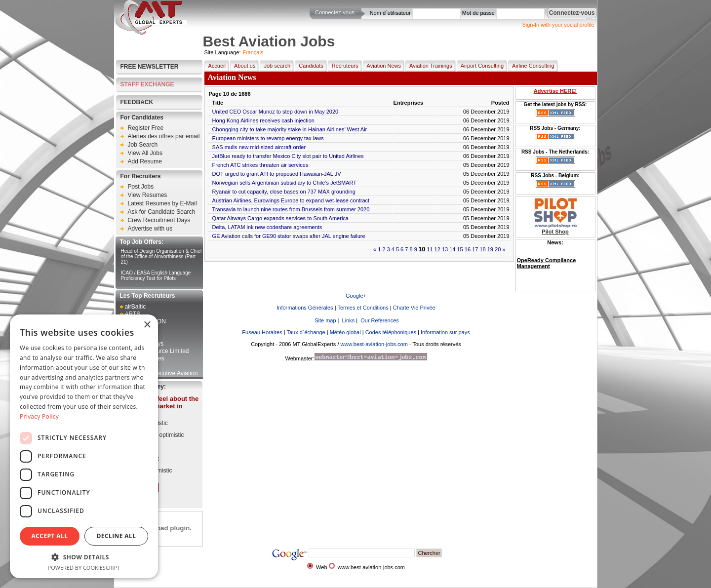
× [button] (147, 325)
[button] (84, 557)
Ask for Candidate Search (162, 212)
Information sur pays (445, 332)
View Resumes (148, 195)
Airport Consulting (480, 66)
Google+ (356, 296)
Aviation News (382, 66)
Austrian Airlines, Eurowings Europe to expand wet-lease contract (291, 200)
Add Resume (145, 161)
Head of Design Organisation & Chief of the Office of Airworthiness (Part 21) (161, 256)
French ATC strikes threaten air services (260, 165)
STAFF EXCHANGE (147, 84)
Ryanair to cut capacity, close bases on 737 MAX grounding (284, 192)
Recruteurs (343, 66)
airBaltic (136, 307)
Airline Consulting (531, 66)
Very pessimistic (151, 470)
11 (430, 249)
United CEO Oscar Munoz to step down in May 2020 (276, 112)
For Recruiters (141, 176)
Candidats (309, 66)
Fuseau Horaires (262, 332)
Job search (275, 66)
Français (253, 52)
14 (452, 249)
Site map (324, 320)
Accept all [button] (50, 536)
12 (437, 249)
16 (468, 249)
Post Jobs (141, 187)
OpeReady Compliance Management (547, 263)
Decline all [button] (117, 536)
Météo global (345, 332)
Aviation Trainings (429, 66)
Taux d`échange (306, 332)
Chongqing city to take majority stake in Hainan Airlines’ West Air (290, 129)
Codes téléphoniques (391, 332)
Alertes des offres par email (164, 136)
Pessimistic (145, 459)
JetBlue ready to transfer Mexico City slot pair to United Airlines (288, 156)
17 (475, 249)
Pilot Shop (555, 232)
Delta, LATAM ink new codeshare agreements (267, 227)
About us (243, 66)
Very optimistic (149, 423)
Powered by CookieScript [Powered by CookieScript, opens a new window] (84, 568)
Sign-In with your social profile (558, 25)
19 (490, 249)
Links (348, 320)
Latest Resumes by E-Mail (162, 203)
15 (460, 249)
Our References (379, 320)
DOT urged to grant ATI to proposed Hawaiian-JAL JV (277, 174)
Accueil (215, 66)
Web (321, 567)
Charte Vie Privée (414, 308)
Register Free (146, 128)
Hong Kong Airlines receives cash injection (263, 120)
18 (482, 249)
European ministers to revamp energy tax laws (268, 138)
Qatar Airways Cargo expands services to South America (280, 218)
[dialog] (84, 446)
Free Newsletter (150, 67)
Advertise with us (150, 229)
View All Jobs (145, 153)
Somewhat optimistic (157, 435)
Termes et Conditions (363, 308)
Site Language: (223, 52)
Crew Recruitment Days (159, 220)
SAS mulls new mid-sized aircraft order (259, 147)
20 (498, 249)
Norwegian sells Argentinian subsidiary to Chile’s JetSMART (284, 183)
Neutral (139, 447)
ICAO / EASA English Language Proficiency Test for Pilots (156, 275)
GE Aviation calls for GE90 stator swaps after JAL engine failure (289, 236)
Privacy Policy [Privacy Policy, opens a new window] (39, 416)
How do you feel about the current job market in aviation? (159, 406)
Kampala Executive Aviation (161, 373)
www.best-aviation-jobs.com (374, 344)
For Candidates (142, 118)
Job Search (143, 145)
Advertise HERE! (555, 91)
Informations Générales (305, 308)
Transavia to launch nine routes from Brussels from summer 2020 (291, 209)
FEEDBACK (137, 102)
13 (445, 249)
